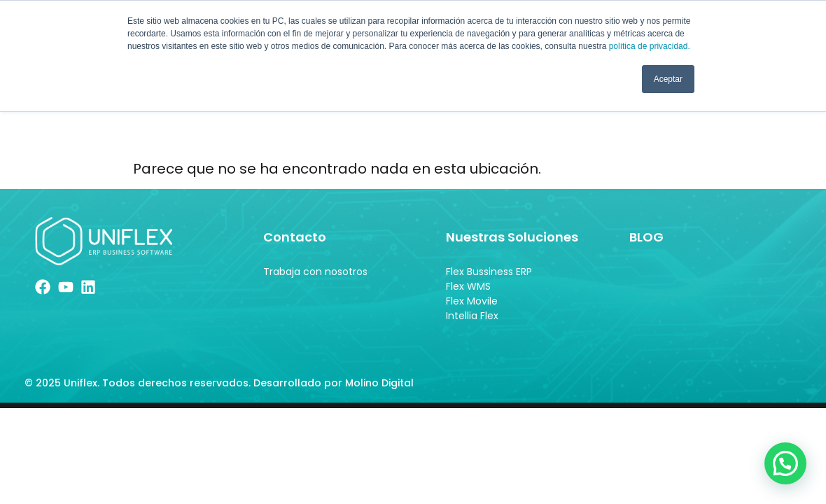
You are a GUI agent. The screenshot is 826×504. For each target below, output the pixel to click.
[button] (785, 463)
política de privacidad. (650, 46)
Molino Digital (381, 386)
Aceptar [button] (668, 79)
